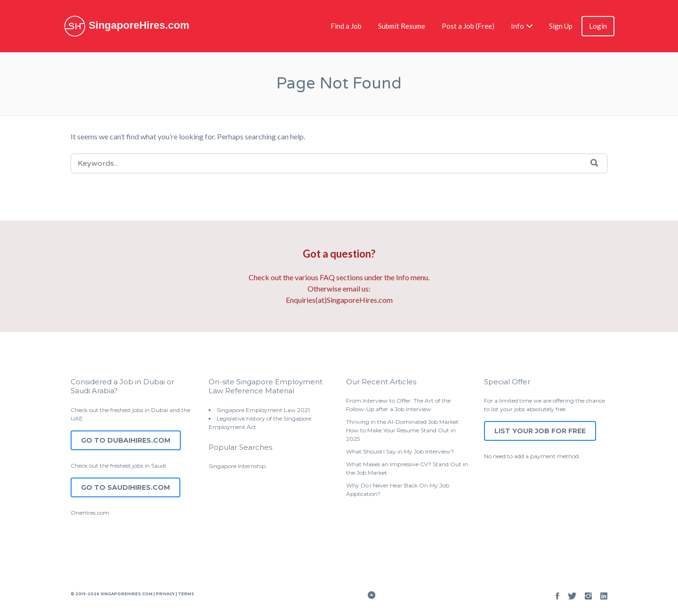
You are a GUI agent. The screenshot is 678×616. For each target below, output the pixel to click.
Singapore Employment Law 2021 (263, 410)
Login (598, 26)
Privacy (165, 594)
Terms (186, 594)
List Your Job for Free (540, 431)
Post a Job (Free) (468, 26)
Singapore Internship (237, 466)
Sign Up (561, 26)
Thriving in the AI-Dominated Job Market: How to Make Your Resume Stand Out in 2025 (403, 430)
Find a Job (346, 26)
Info (517, 26)
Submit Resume (402, 26)
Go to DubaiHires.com (126, 440)
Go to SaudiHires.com (125, 487)
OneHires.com (90, 513)
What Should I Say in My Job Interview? (400, 451)
